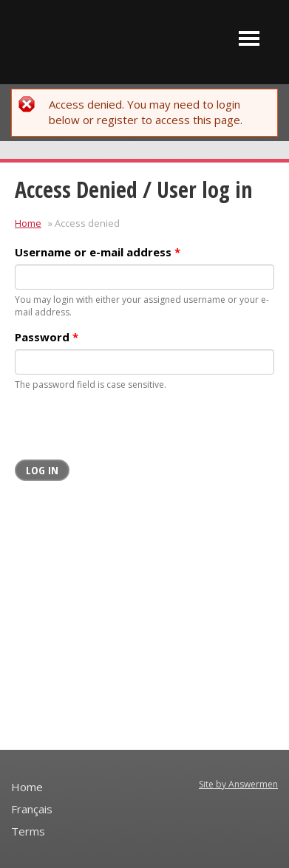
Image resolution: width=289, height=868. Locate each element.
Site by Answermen (238, 784)
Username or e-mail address (98, 252)
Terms (28, 831)
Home (28, 223)
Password (47, 337)
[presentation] (127, 431)
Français (32, 809)
